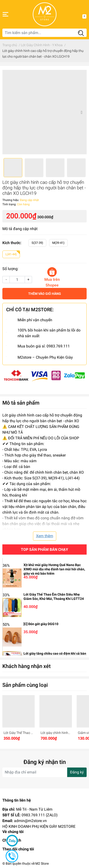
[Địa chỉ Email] (44, 772)
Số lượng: (10, 269)
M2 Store (42, 863)
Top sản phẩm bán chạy (44, 549)
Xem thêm (45, 536)
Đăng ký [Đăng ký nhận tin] (77, 772)
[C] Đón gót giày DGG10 (41, 624)
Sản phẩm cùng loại (25, 685)
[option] (44, 112)
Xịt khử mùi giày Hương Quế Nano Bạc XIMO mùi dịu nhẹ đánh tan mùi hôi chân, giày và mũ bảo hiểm (54, 569)
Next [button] (81, 112)
